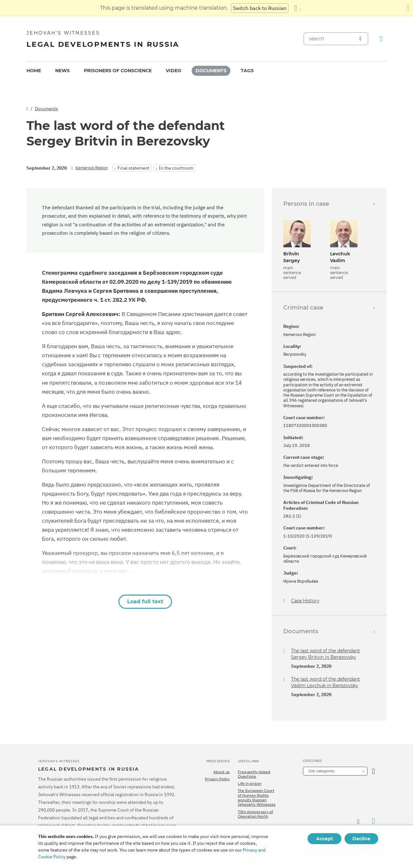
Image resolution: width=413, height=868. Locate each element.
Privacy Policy (217, 779)
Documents (211, 71)
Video (174, 71)
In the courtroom (176, 168)
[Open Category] (373, 771)
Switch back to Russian (260, 8)
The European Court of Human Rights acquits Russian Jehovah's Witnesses (257, 798)
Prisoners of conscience (118, 71)
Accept (325, 839)
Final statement (133, 168)
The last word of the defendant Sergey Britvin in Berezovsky (326, 654)
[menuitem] (34, 71)
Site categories (321, 771)
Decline (361, 839)
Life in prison (250, 784)
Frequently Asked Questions (254, 774)
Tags (247, 71)
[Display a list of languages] (297, 8)
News (62, 71)
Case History (305, 601)
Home (34, 71)
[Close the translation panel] (408, 8)
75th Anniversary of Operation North (255, 814)
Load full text (145, 602)
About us (222, 772)
